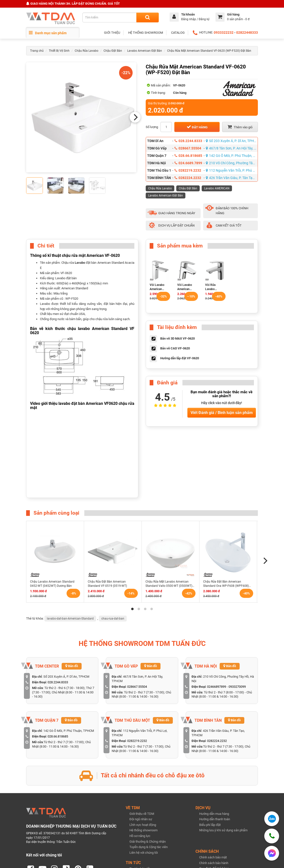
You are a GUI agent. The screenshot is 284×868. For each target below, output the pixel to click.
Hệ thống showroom (143, 830)
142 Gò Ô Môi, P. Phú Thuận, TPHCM (232, 156)
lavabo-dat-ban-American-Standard (70, 619)
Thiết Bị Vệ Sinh (59, 51)
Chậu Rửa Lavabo (87, 51)
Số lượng (152, 127)
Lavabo (80, 263)
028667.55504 (188, 148)
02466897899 (217, 687)
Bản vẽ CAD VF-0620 (175, 348)
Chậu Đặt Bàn (113, 51)
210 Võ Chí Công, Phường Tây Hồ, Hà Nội (232, 163)
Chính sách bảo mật (213, 857)
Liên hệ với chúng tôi (144, 853)
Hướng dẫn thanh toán (215, 819)
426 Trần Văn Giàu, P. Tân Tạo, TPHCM (232, 178)
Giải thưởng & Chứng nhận (148, 842)
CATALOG (178, 33)
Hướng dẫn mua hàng (214, 814)
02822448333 (247, 33)
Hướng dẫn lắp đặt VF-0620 (180, 358)
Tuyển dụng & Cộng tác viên (149, 847)
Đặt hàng (197, 127)
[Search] (148, 17)
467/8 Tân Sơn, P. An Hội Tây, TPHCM (232, 148)
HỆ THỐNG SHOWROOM (146, 33)
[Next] (135, 117)
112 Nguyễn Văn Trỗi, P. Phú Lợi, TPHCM (232, 170)
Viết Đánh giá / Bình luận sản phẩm (222, 413)
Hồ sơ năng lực (140, 836)
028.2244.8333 (188, 141)
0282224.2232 (188, 178)
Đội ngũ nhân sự (141, 819)
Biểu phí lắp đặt (210, 825)
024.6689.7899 (188, 163)
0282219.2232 (188, 170)
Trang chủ (37, 51)
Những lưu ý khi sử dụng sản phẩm (223, 830)
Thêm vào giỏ (240, 127)
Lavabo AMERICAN (217, 188)
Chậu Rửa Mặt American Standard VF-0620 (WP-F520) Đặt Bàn (209, 51)
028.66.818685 (188, 156)
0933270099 (237, 687)
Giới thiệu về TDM (142, 814)
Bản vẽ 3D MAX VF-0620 (177, 338)
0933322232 (224, 33)
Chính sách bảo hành (214, 863)
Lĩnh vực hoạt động (143, 825)
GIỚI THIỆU (112, 33)
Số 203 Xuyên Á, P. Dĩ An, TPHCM (232, 141)
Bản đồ (72, 666)
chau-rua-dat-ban (113, 619)
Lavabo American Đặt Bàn (145, 51)
